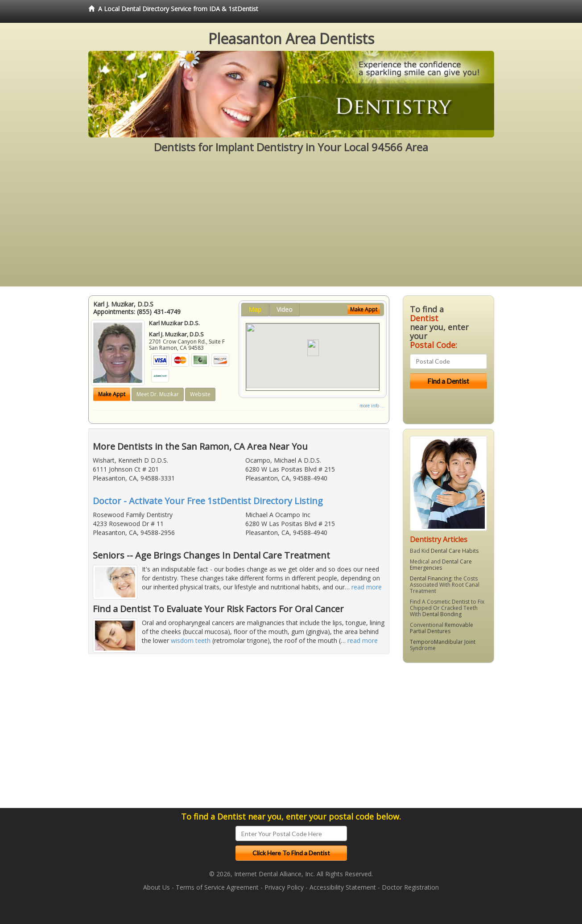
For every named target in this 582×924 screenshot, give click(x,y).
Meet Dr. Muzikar (158, 394)
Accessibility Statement (343, 887)
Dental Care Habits (455, 551)
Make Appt (112, 394)
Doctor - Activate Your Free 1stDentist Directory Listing (208, 501)
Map (255, 309)
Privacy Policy (284, 887)
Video (285, 309)
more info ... (372, 406)
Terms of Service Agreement (217, 887)
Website (200, 394)
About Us (157, 887)
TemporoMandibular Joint (443, 642)
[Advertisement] (291, 224)
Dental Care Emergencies (441, 565)
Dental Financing (431, 578)
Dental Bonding (442, 614)
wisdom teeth (191, 640)
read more (367, 587)
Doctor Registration (410, 887)
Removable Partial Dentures (442, 628)
